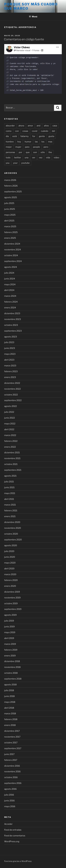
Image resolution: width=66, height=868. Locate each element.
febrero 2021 (11, 511)
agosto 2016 (10, 789)
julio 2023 (9, 342)
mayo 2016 (10, 806)
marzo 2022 (10, 435)
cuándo (45, 131)
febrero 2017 (11, 760)
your (15, 163)
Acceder (8, 824)
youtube (25, 163)
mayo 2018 (10, 702)
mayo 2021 (10, 493)
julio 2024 (9, 273)
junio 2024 (10, 279)
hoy (19, 142)
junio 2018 (9, 696)
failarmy (25, 136)
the (50, 152)
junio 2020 (10, 557)
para (27, 147)
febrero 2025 (11, 232)
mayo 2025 (10, 215)
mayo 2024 (10, 285)
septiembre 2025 (13, 192)
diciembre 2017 (12, 731)
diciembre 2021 (12, 453)
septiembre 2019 (13, 609)
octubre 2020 (11, 534)
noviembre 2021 (12, 458)
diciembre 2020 (12, 522)
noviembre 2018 (12, 667)
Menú (33, 17)
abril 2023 (9, 360)
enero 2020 (10, 586)
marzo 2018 (10, 714)
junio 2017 (9, 754)
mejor (9, 147)
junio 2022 (10, 418)
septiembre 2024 (13, 261)
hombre (10, 142)
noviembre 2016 (12, 772)
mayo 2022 (10, 424)
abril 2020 (9, 569)
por (20, 152)
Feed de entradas (13, 830)
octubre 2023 (11, 325)
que (28, 152)
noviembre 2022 (12, 389)
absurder (10, 126)
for (34, 136)
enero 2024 (10, 308)
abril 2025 (9, 221)
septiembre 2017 (13, 748)
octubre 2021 (11, 464)
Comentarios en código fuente (24, 39)
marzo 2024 (10, 296)
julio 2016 (9, 795)
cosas (25, 131)
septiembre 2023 (13, 331)
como (9, 131)
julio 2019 (9, 621)
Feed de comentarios (15, 836)
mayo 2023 (10, 354)
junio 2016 (9, 801)
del (53, 131)
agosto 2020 (11, 545)
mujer (18, 147)
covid (35, 131)
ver (34, 158)
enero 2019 (10, 656)
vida (48, 158)
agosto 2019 (10, 615)
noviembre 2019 (12, 598)
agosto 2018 (10, 685)
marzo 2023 (10, 366)
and (38, 126)
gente (42, 136)
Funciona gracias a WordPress (18, 861)
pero (46, 147)
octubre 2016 (11, 777)
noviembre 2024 (13, 250)
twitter (18, 158)
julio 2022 (9, 412)
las (36, 142)
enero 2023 (10, 377)
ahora (21, 126)
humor (28, 142)
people (36, 147)
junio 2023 (10, 348)
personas (10, 152)
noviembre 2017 (12, 737)
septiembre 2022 (13, 400)
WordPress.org (12, 841)
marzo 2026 (10, 180)
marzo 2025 (10, 227)
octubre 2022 (11, 395)
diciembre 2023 (12, 313)
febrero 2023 (11, 371)
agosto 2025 (11, 197)
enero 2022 (10, 447)
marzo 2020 (10, 574)
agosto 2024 (11, 267)
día (7, 136)
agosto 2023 (11, 337)
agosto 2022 (11, 406)
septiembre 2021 (13, 470)
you (8, 163)
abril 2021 (9, 499)
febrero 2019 (11, 650)
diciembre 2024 (12, 244)
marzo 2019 (10, 644)
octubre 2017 (11, 743)
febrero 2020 (11, 580)
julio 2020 (9, 551)
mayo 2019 (10, 632)
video (56, 158)
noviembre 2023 (13, 319)
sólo (43, 152)
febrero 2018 (11, 719)
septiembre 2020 (13, 540)
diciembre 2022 (12, 383)
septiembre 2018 (13, 679)
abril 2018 (9, 708)
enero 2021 (10, 516)
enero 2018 (10, 725)
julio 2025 (9, 203)
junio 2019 (9, 627)
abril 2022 (9, 429)
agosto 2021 (10, 476)
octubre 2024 (11, 255)
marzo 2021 (10, 505)
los (43, 142)
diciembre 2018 (12, 661)
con (17, 131)
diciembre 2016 (12, 766)
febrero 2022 (11, 441)
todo (8, 158)
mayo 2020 (10, 563)
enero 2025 (10, 238)
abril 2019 (9, 638)
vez (41, 158)
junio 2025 (10, 209)
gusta (51, 136)
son (35, 152)
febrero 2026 (11, 186)
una (27, 158)
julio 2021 (9, 482)
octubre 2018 (11, 673)
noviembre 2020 (13, 528)
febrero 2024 (11, 302)
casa (55, 126)
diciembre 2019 (12, 592)
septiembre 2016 (13, 783)
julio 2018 (9, 690)
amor (30, 126)
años (46, 126)
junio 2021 (9, 487)
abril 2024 (9, 290)
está (15, 136)
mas (50, 142)
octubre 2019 (11, 603)
